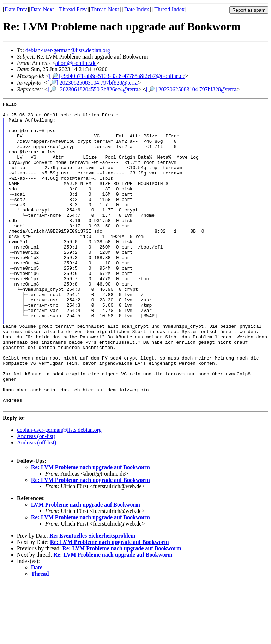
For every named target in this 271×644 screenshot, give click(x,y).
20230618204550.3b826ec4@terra (99, 89)
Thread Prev (73, 9)
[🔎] (55, 76)
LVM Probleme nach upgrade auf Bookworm (86, 566)
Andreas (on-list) (36, 498)
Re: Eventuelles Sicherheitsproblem (92, 597)
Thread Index (169, 9)
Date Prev (16, 9)
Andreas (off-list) (37, 504)
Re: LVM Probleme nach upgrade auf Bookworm (91, 529)
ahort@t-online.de (76, 63)
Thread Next (105, 9)
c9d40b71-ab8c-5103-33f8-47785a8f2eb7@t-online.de (123, 76)
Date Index (137, 9)
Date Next (43, 9)
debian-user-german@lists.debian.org (68, 50)
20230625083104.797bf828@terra (99, 83)
